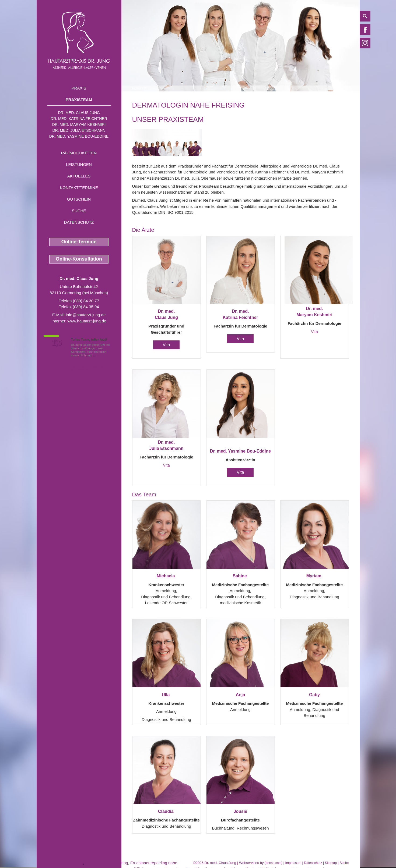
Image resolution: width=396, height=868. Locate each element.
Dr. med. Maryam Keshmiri (79, 124)
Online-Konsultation (79, 259)
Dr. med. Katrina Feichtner (79, 119)
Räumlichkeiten (79, 153)
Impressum (293, 863)
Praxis (79, 88)
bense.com (274, 863)
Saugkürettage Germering (60, 863)
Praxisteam (79, 100)
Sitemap (331, 863)
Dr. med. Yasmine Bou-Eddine (79, 136)
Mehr (99, 355)
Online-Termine (79, 242)
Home (136, 88)
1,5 (57, 343)
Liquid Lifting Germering (106, 863)
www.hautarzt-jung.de (87, 321)
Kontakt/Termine (79, 188)
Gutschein (79, 199)
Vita (166, 345)
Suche (79, 211)
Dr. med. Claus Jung (79, 113)
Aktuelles (79, 176)
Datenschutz (79, 222)
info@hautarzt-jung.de (86, 315)
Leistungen (79, 164)
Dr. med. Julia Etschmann (79, 130)
